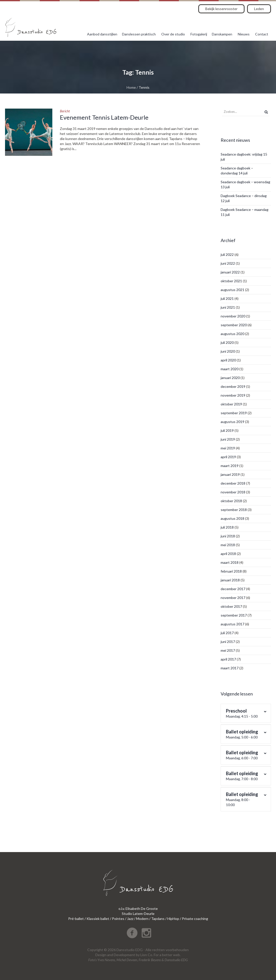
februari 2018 (231, 571)
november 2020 (233, 316)
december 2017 (233, 589)
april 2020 (228, 360)
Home (131, 87)
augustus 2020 (232, 334)
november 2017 (233, 598)
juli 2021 (227, 298)
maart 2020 (230, 369)
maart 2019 (230, 466)
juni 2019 (228, 439)
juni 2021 (228, 307)
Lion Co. (147, 955)
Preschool (243, 713)
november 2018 (233, 492)
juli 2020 (227, 342)
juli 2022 (227, 254)
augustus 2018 (232, 518)
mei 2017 (228, 650)
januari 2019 (230, 474)
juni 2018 (228, 536)
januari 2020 (230, 378)
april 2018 (228, 554)
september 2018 (234, 510)
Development (124, 955)
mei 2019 (228, 448)
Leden (259, 9)
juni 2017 (228, 642)
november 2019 (233, 395)
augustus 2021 (232, 290)
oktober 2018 (231, 501)
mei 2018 (228, 545)
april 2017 (228, 659)
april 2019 (228, 457)
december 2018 (233, 483)
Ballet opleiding (243, 734)
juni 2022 (228, 263)
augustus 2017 (232, 624)
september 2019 (234, 413)
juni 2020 (228, 351)
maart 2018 (230, 562)
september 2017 (234, 615)
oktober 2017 (231, 606)
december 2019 (233, 386)
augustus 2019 (232, 422)
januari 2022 (230, 272)
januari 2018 (230, 580)
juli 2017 (227, 633)
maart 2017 (230, 668)
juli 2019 (227, 430)
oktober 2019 (231, 404)
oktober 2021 (231, 281)
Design (101, 955)
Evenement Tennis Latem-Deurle (104, 117)
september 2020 (234, 325)
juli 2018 (227, 527)
